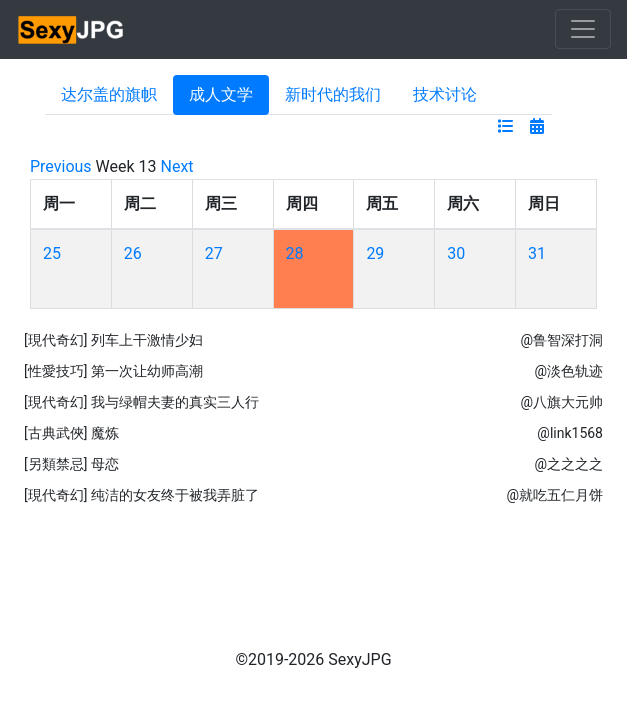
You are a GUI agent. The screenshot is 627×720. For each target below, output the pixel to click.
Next (177, 166)
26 (133, 253)
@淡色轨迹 (568, 371)
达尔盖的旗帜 (109, 94)
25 (52, 253)
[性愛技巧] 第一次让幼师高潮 (113, 371)
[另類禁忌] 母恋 (71, 464)
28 (295, 253)
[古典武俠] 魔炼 (71, 433)
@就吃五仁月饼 (554, 495)
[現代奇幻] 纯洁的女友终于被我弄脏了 (141, 495)
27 (214, 253)
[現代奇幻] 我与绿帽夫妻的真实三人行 (141, 402)
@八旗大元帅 (561, 402)
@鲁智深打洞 (561, 340)
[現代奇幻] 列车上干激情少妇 (113, 340)
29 (375, 253)
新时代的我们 (333, 94)
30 (456, 253)
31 (537, 253)
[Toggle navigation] (583, 29)
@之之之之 (568, 464)
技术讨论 (445, 94)
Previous (61, 166)
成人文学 (221, 94)
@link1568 (570, 433)
